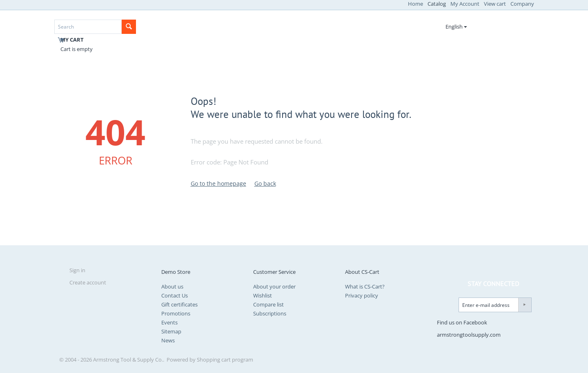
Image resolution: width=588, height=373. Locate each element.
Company (522, 4)
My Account (465, 4)
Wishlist (263, 295)
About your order (274, 286)
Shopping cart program (225, 360)
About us (172, 286)
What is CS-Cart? (365, 286)
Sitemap (171, 331)
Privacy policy (362, 295)
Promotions (176, 313)
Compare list (268, 304)
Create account (88, 282)
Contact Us (175, 295)
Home (415, 4)
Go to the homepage (218, 183)
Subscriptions (270, 313)
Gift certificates (179, 304)
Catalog (437, 4)
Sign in (77, 270)
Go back (265, 183)
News (168, 340)
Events (169, 322)
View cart (495, 4)
